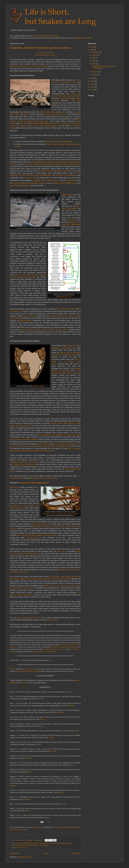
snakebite (22, 845)
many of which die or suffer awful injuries (66, 362)
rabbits (26, 114)
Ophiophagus (15, 845)
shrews (43, 112)
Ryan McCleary (52, 620)
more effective (44, 444)
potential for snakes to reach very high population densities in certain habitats (52, 164)
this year (26, 669)
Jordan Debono (29, 316)
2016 (92, 78)
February (95, 72)
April (94, 61)
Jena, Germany (21, 847)
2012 (92, 90)
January (95, 75)
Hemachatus (64, 843)
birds (48, 112)
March (94, 64)
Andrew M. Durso (37, 827)
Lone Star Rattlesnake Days (20, 185)
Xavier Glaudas (65, 98)
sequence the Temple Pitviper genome (34, 483)
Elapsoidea (56, 843)
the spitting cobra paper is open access (54, 649)
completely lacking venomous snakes (24, 462)
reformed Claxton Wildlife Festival (65, 183)
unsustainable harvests (31, 554)
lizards (62, 112)
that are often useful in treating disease (59, 141)
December (96, 52)
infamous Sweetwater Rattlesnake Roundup (29, 183)
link (70, 692)
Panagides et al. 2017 (66, 296)
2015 (92, 81)
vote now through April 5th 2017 (29, 618)
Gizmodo (71, 309)
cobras (42, 843)
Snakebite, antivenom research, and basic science (40, 48)
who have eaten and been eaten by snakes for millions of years (44, 330)
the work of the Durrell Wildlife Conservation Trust (38, 535)
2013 (92, 87)
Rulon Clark (24, 123)
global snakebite (26, 320)
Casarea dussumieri (34, 538)
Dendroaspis (48, 843)
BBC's (78, 206)
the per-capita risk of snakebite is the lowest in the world (59, 435)
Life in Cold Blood (69, 208)
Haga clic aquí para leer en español (45, 55)
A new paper (72, 220)
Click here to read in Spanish (45, 53)
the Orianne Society (39, 524)
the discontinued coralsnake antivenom (24, 439)
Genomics (14, 487)
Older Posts (76, 853)
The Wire (63, 309)
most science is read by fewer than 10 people (64, 647)
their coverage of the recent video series (43, 478)
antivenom (19, 843)
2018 (92, 47)
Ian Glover (23, 683)
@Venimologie (38, 386)
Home (46, 853)
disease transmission (64, 171)
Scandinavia (31, 464)
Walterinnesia (44, 845)
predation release (46, 171)
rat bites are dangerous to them (55, 114)
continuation (71, 181)
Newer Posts (15, 853)
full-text (40, 699)
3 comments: (38, 840)
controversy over (30, 178)
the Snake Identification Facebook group (46, 36)
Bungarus (36, 843)
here (73, 515)
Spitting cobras (67, 195)
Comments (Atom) (25, 857)
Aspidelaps (26, 843)
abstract (51, 738)
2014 (92, 84)
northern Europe (19, 464)
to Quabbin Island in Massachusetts (45, 181)
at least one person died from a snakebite (28, 671)
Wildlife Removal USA (84, 38)
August (95, 55)
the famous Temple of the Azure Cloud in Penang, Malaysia (61, 513)
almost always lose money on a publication (44, 652)
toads (53, 112)
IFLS (57, 309)
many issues (62, 551)
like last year (33, 669)
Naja (70, 843)
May (94, 58)
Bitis (31, 843)
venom (37, 845)
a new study (75, 100)
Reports (13, 669)
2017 (92, 50)
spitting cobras (30, 845)
